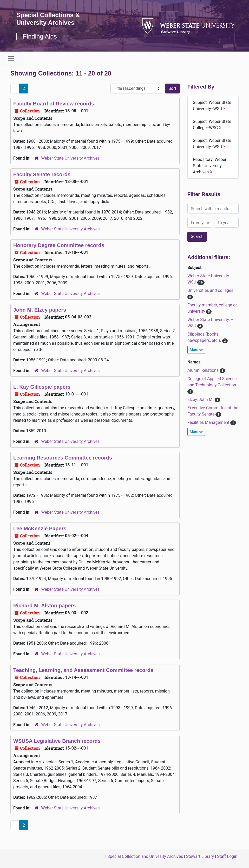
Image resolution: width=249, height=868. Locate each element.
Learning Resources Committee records (63, 458)
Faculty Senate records (42, 174)
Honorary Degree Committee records (59, 245)
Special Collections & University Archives (48, 19)
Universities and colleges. (211, 290)
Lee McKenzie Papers (40, 529)
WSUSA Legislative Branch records (57, 741)
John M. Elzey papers (40, 310)
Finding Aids (40, 36)
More (196, 350)
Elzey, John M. (201, 400)
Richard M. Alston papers (44, 606)
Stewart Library (200, 856)
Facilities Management (209, 422)
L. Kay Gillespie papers (42, 387)
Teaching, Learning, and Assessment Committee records (83, 670)
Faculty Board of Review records (54, 104)
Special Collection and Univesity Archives (145, 856)
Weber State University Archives (70, 158)
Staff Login (227, 856)
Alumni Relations (204, 370)
